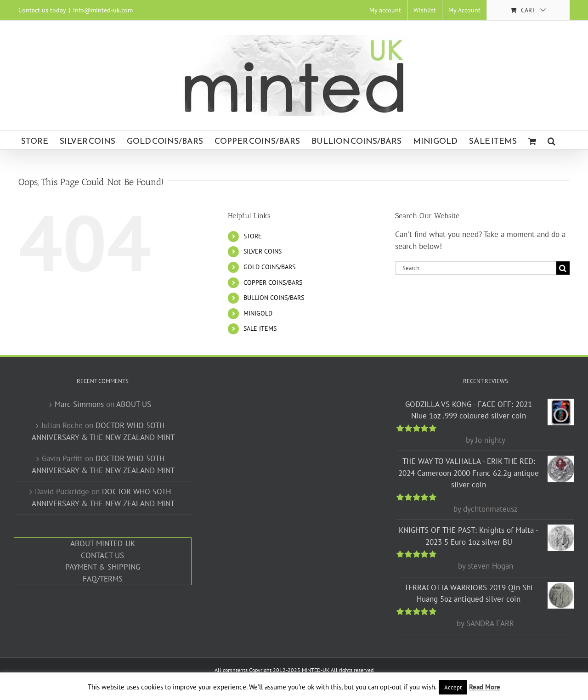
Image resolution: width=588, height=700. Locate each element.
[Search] (563, 268)
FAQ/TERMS (103, 579)
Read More (485, 687)
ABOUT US (134, 404)
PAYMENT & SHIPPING (103, 567)
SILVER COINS (263, 251)
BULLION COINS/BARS (274, 298)
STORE (253, 236)
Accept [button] (453, 687)
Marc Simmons (79, 404)
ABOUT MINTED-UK (103, 543)
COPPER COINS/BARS (273, 282)
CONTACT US (102, 555)
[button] (551, 140)
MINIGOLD (258, 313)
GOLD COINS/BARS (269, 267)
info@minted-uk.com (103, 10)
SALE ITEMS (260, 328)
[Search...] (476, 268)
